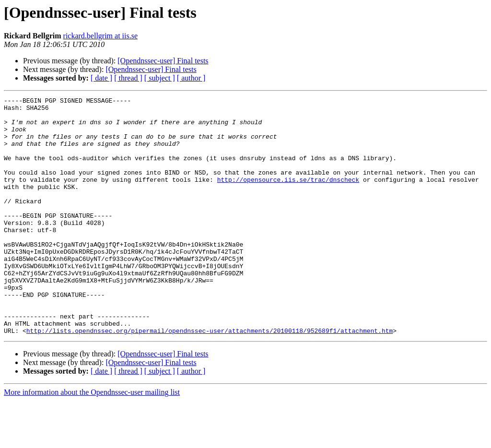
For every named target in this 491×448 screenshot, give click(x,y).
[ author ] (191, 78)
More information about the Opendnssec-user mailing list (92, 440)
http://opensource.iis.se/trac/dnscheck (288, 197)
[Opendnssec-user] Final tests (163, 61)
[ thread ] (128, 78)
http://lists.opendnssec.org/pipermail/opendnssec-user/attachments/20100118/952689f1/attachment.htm (210, 378)
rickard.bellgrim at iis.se (101, 36)
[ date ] (101, 78)
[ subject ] (160, 78)
